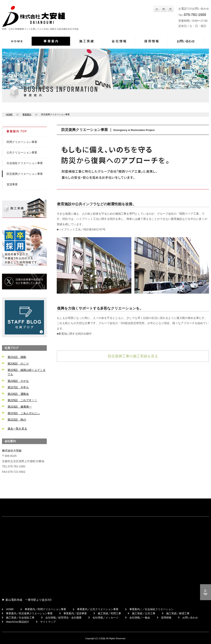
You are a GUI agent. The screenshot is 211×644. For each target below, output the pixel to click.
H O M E (17, 41)
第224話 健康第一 (20, 407)
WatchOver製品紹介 (18, 622)
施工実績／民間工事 (109, 613)
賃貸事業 (12, 184)
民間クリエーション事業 (22, 142)
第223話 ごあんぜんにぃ (24, 413)
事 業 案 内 (51, 41)
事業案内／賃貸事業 (75, 613)
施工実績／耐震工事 (178, 613)
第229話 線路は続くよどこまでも (27, 372)
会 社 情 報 (119, 41)
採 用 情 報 (152, 41)
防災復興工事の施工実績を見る (133, 356)
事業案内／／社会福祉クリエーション (151, 609)
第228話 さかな (18, 381)
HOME (9, 114)
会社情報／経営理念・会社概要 (63, 618)
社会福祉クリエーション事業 (25, 163)
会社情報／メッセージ (105, 618)
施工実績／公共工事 (144, 613)
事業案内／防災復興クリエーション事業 (29, 613)
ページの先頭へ (206, 592)
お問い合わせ (186, 41)
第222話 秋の (17, 420)
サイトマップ (48, 622)
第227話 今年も (18, 387)
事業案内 (27, 114)
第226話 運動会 (18, 394)
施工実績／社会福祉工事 (20, 618)
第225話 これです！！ (22, 400)
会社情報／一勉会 (140, 618)
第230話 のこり (18, 364)
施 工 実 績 (86, 41)
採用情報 (166, 618)
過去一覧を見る (17, 429)
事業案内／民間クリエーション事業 (45, 609)
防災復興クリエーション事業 (25, 174)
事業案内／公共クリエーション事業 (98, 609)
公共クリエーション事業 (22, 152)
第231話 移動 (17, 357)
